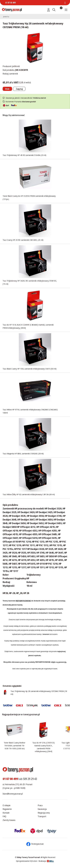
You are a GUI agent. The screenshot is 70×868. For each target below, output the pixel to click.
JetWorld (16, 66)
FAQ (4, 816)
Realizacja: (46, 861)
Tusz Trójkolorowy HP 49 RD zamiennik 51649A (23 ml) (24, 155)
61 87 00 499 (10, 3)
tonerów (23, 620)
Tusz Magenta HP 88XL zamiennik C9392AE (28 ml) (23, 453)
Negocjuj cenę (44, 813)
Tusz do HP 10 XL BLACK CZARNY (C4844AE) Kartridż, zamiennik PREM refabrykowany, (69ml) (28, 326)
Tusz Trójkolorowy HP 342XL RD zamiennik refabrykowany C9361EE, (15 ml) (30, 282)
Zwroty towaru (9, 820)
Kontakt (6, 813)
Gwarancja (42, 809)
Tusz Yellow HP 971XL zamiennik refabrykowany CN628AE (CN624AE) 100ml (30, 411)
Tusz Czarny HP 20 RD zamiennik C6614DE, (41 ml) (23, 240)
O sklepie (7, 805)
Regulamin (7, 809)
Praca (40, 805)
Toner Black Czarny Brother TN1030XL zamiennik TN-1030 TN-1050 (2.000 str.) (15, 746)
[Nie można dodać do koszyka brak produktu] (7, 89)
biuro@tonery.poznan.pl (13, 794)
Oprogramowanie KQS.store (27, 861)
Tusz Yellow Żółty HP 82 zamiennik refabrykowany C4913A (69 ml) (29, 494)
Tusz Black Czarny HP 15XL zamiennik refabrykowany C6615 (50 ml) (30, 369)
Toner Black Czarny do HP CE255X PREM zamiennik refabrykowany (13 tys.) (29, 197)
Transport (42, 816)
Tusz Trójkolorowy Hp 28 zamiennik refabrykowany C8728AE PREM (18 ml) (39, 693)
